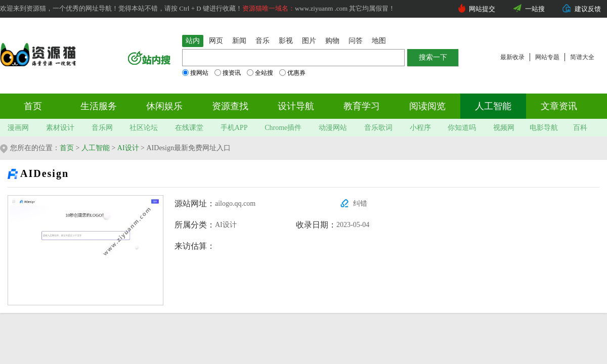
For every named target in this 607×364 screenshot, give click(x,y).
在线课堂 (189, 128)
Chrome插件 (283, 128)
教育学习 (362, 106)
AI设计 (128, 148)
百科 (580, 128)
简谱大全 (582, 57)
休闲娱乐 (164, 106)
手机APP (234, 128)
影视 (286, 41)
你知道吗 (462, 128)
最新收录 (512, 57)
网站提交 (482, 9)
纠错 (360, 203)
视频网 (504, 128)
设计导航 (296, 106)
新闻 (239, 41)
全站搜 (260, 73)
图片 (309, 41)
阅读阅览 (427, 106)
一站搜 (535, 9)
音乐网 (102, 128)
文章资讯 (559, 106)
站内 (193, 41)
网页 (216, 41)
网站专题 (547, 57)
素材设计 (60, 128)
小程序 (420, 128)
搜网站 (195, 73)
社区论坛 (144, 128)
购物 (332, 41)
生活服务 (99, 106)
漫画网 (18, 128)
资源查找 (230, 106)
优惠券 (292, 73)
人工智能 (493, 106)
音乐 (263, 41)
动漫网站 (333, 128)
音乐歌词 (378, 128)
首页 (33, 106)
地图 (379, 41)
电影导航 (544, 128)
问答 (356, 41)
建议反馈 (588, 9)
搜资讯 (228, 73)
